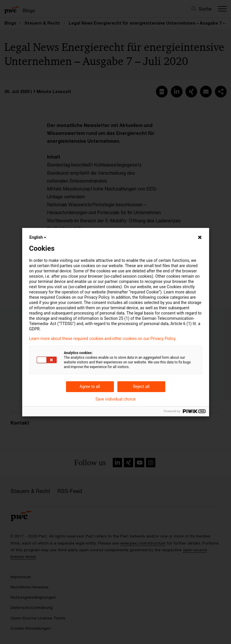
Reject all (141, 387)
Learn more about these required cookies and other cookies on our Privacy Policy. (103, 339)
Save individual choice (115, 399)
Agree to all (90, 387)
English (39, 237)
